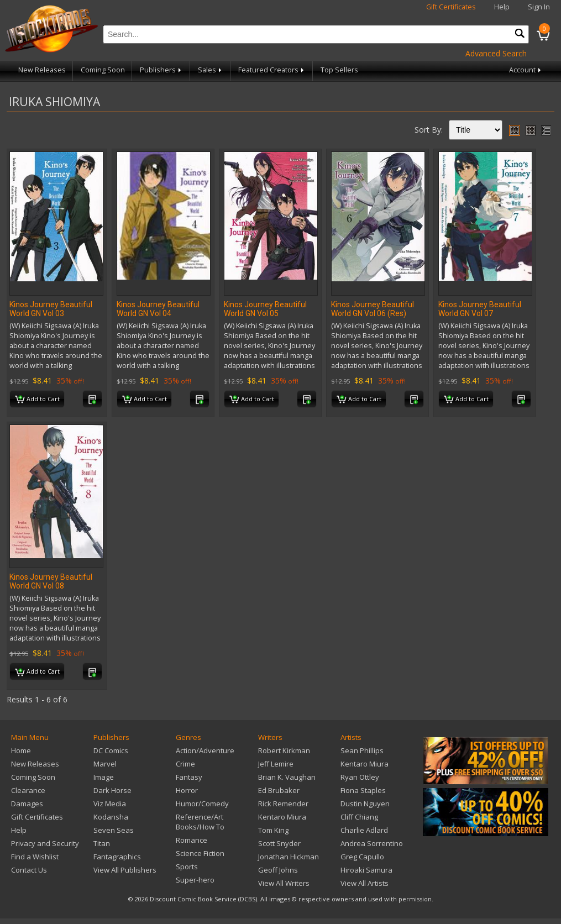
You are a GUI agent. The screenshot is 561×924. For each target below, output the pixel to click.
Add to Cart (37, 400)
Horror (187, 790)
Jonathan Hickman (289, 857)
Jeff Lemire (276, 764)
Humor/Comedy (202, 804)
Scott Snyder (279, 843)
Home (21, 750)
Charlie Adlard (364, 830)
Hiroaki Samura (366, 870)
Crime (185, 764)
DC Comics (111, 750)
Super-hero (195, 880)
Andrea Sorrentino (372, 843)
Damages (27, 804)
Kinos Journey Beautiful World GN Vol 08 (51, 581)
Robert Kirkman (284, 750)
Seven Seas (114, 830)
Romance (192, 840)
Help (502, 7)
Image (104, 777)
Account (526, 70)
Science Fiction (200, 853)
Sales (211, 70)
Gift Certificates (451, 7)
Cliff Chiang (359, 817)
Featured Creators (272, 70)
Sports (187, 867)
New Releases (42, 70)
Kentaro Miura (282, 817)
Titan (102, 843)
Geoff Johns (278, 870)
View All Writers (284, 883)
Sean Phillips (362, 750)
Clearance (28, 790)
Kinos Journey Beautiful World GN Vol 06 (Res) (373, 309)
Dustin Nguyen (365, 804)
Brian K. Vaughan (287, 777)
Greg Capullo (362, 857)
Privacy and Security (45, 843)
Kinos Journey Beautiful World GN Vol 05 (265, 309)
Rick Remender (283, 804)
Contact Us (29, 870)
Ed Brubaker (279, 790)
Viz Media (110, 804)
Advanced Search (496, 53)
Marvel (105, 764)
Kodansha (111, 817)
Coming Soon (103, 70)
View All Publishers (125, 870)
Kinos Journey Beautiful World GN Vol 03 (51, 309)
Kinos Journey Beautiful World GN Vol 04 (158, 309)
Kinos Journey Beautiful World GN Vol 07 (480, 309)
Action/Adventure (205, 750)
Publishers (161, 70)
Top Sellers (339, 70)
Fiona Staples (363, 790)
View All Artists (365, 883)
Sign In (539, 7)
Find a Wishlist (35, 857)
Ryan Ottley (360, 777)
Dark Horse (112, 790)
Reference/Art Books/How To (200, 822)
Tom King (273, 830)
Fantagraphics (117, 857)
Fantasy (189, 777)
